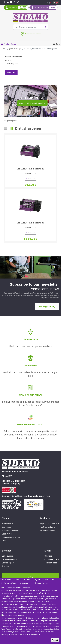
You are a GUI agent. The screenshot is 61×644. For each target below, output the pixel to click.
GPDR (5, 541)
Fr (49, 2)
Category (9, 61)
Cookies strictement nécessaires (17, 588)
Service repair (8, 563)
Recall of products (47, 530)
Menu (58, 44)
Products (46, 7)
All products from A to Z (49, 524)
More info (45, 583)
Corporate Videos (52, 559)
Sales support (8, 556)
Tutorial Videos (51, 563)
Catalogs (48, 556)
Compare (32, 179)
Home (4, 49)
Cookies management (11, 537)
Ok (45, 27)
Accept (55, 641)
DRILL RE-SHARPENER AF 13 (31, 169)
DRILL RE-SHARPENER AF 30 (31, 223)
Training (5, 566)
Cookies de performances (14, 616)
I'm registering (47, 306)
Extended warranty (10, 559)
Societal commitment (11, 530)
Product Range (10, 44)
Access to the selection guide (32, 103)
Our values (6, 527)
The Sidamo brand (47, 527)
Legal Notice (7, 534)
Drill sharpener (12, 64)
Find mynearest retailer (33, 34)
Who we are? (7, 524)
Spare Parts (18, 7)
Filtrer (12, 72)
